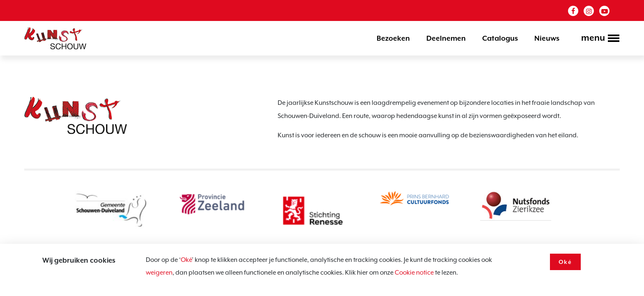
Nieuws (547, 38)
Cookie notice (414, 273)
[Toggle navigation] (598, 39)
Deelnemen (446, 38)
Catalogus (500, 38)
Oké (186, 260)
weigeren (159, 273)
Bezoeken (393, 38)
